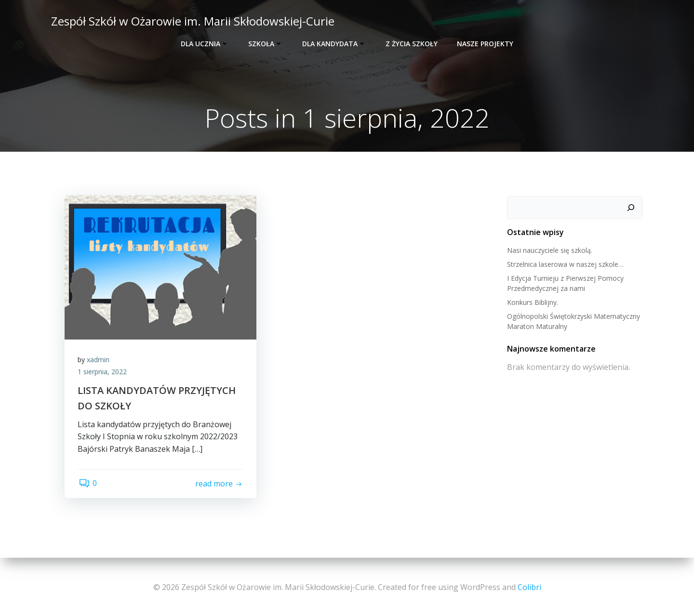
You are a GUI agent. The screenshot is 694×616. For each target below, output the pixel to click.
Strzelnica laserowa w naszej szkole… (565, 265)
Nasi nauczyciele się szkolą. (549, 251)
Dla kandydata (334, 44)
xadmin (100, 361)
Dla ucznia (205, 44)
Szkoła (266, 44)
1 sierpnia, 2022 (104, 374)
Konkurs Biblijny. (532, 303)
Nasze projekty (485, 44)
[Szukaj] (632, 208)
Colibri (529, 587)
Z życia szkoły (412, 44)
